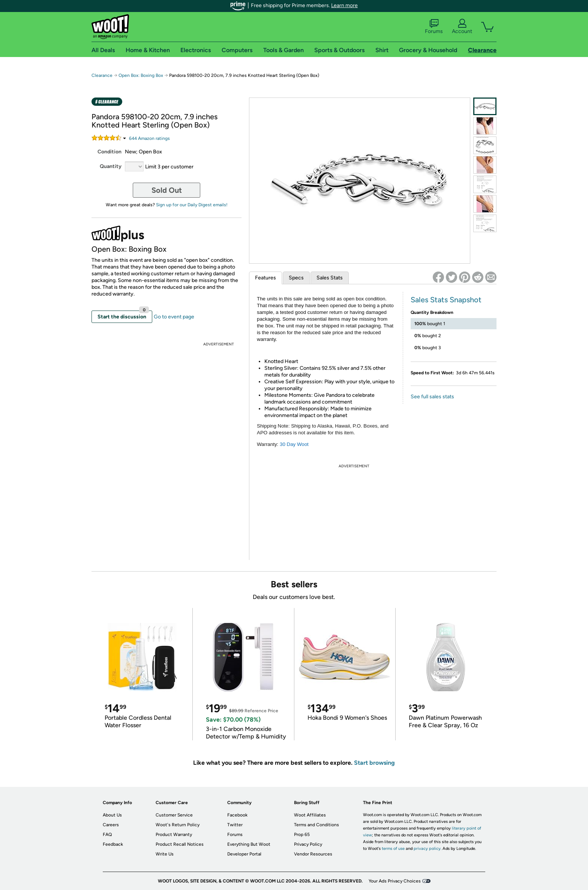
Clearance (102, 75)
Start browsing (374, 763)
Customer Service (174, 815)
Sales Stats (330, 278)
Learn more (344, 5)
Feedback (113, 844)
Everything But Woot (249, 844)
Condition (109, 152)
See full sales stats (432, 397)
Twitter (235, 825)
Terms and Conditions (316, 825)
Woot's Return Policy (178, 825)
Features (265, 278)
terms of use (393, 849)
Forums (434, 27)
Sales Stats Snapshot (446, 300)
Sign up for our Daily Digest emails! (192, 205)
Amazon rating (149, 138)
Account (462, 27)
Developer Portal (244, 854)
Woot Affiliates (310, 815)
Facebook (237, 815)
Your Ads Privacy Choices (395, 881)
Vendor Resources (313, 854)
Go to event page (174, 317)
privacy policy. (427, 849)
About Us (112, 815)
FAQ (107, 834)
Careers (111, 825)
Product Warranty (174, 834)
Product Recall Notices (180, 844)
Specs (296, 278)
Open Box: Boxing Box (141, 75)
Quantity (111, 166)
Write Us (165, 854)
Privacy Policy (308, 844)
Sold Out (167, 190)
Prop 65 (302, 834)
